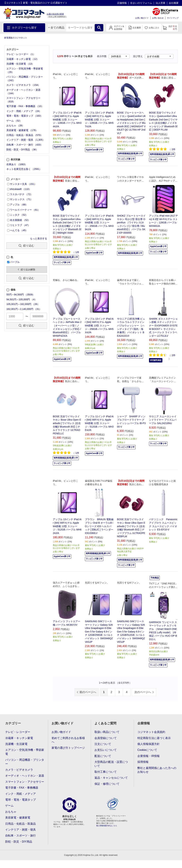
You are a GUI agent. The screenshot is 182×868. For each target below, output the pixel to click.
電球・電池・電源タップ (20, 800)
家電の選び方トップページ (68, 748)
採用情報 (143, 762)
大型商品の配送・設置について (111, 764)
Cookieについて (147, 750)
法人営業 (160, 3)
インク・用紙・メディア (20, 794)
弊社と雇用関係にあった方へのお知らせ (157, 770)
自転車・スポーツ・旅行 (20, 836)
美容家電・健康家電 (18, 818)
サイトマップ (173, 18)
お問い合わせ (158, 18)
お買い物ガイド (142, 18)
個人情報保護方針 (148, 744)
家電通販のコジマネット (16, 38)
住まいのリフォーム (141, 3)
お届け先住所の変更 (55, 14)
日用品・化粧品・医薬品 (20, 824)
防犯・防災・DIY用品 (19, 842)
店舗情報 (122, 3)
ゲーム (9, 806)
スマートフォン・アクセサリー (25, 782)
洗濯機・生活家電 (16, 744)
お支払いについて (106, 750)
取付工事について (106, 772)
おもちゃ (11, 812)
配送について (103, 756)
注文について (103, 744)
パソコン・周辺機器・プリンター (25, 762)
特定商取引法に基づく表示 (154, 738)
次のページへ (143, 692)
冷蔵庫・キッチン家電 (19, 738)
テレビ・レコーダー (18, 732)
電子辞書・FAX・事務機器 (22, 788)
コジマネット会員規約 (151, 732)
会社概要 (174, 3)
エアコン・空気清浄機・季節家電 (25, 752)
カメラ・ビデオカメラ (19, 770)
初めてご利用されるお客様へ (68, 740)
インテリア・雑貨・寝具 (20, 830)
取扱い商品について (107, 732)
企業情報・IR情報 (148, 756)
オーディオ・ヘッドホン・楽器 (25, 776)
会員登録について (106, 738)
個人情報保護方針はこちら (107, 826)
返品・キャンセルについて (111, 778)
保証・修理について (107, 784)
